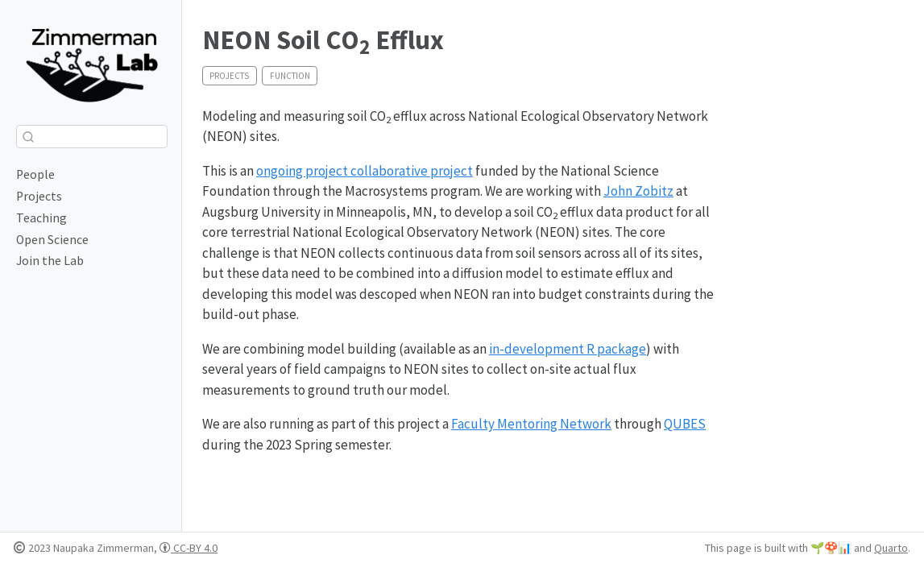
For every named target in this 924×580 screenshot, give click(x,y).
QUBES (685, 424)
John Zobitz (638, 191)
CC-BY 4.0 (189, 548)
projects (229, 76)
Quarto (891, 548)
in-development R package (568, 349)
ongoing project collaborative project (365, 171)
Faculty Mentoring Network (531, 424)
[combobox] (92, 137)
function (290, 76)
